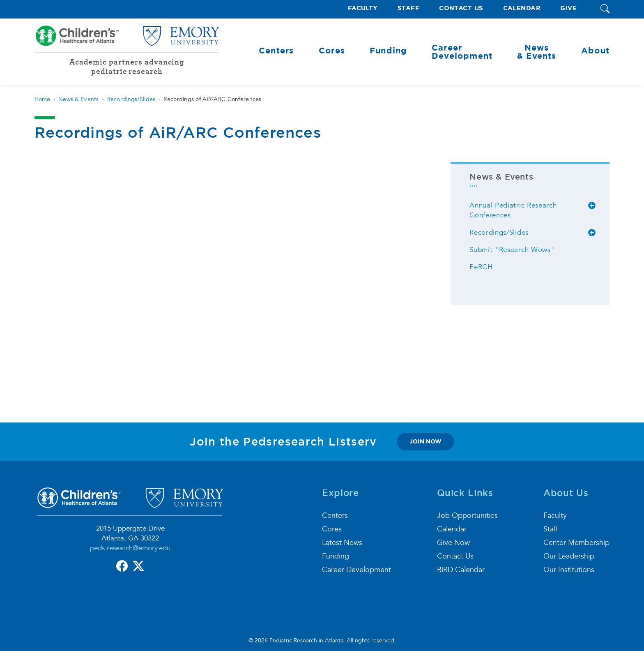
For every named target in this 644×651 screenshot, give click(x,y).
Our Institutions (569, 570)
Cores (332, 529)
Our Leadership (569, 556)
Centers (335, 516)
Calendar (522, 8)
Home (42, 99)
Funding (336, 556)
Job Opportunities (467, 516)
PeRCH (481, 267)
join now (425, 441)
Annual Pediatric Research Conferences (513, 210)
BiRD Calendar (461, 570)
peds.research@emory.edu (130, 548)
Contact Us (461, 8)
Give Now (453, 543)
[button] (605, 9)
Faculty (363, 8)
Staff (408, 8)
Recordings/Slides (131, 99)
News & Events (79, 99)
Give (568, 8)
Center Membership (576, 543)
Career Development (356, 570)
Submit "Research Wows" (512, 250)
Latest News (342, 543)
